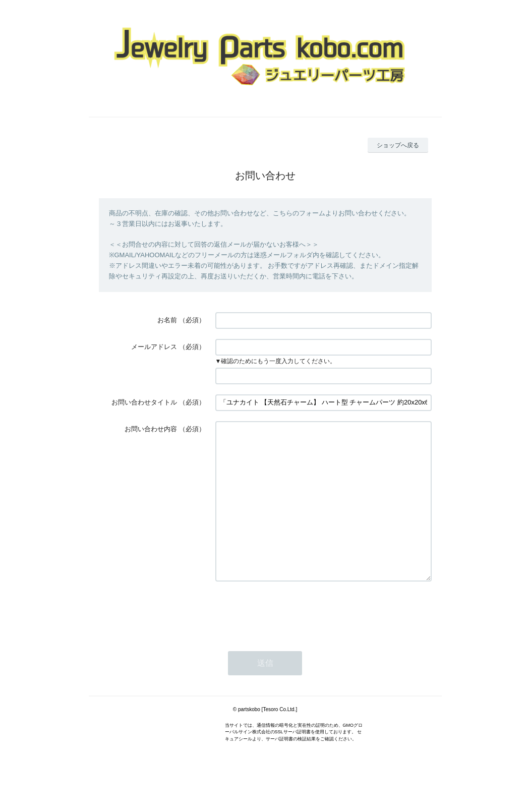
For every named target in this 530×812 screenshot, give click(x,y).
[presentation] (292, 642)
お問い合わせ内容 (151, 429)
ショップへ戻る (398, 145)
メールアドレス (154, 347)
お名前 (167, 320)
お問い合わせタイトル (144, 402)
